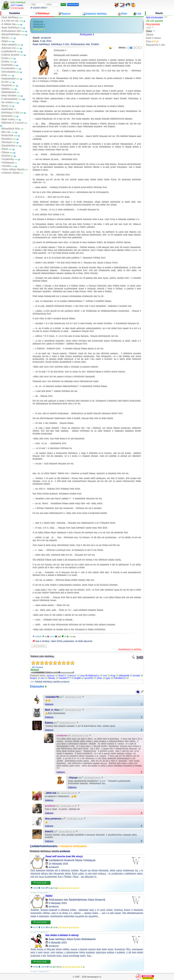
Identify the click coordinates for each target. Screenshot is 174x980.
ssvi (43, 678)
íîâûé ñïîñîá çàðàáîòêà (62, 641)
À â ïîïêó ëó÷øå (10, 21)
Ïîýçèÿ (5, 106)
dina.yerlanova (53, 819)
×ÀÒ (148, 28)
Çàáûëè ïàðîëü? (39, 8)
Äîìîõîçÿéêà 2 (39, 24)
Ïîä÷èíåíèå (7, 102)
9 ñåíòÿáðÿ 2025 (58, 903)
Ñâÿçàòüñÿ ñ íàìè (155, 45)
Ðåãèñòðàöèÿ (73, 5)
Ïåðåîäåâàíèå (9, 92)
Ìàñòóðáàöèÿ (9, 72)
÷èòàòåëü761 (52, 697)
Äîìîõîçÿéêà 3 (39, 27)
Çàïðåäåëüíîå (9, 51)
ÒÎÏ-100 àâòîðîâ (154, 21)
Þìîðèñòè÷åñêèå (10, 173)
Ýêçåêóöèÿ (8, 159)
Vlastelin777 (65, 678)
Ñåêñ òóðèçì (8, 119)
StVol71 (62, 676)
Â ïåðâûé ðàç (9, 24)
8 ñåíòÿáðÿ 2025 (58, 943)
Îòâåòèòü (49, 704)
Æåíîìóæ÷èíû (9, 48)
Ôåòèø (5, 152)
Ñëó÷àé (6, 132)
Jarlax (99, 678)
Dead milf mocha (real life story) (64, 856)
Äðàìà (5, 41)
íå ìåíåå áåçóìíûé (84, 641)
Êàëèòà (49, 723)
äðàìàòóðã (124, 676)
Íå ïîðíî (5, 82)
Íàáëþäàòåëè (9, 79)
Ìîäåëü (49, 896)
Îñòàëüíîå (7, 85)
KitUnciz (51, 676)
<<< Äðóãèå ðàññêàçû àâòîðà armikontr (50, 682)
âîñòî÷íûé (51, 793)
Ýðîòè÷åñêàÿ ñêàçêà (13, 169)
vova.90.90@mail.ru (90, 676)
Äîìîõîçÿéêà (38, 22)
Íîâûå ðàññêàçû (10, 17)
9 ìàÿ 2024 (46, 41)
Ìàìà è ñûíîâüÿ (42, 641)
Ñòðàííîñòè (7, 135)
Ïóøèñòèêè (7, 109)
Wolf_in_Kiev (52, 710)
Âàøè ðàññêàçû (10, 28)
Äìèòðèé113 (120, 678)
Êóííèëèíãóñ (8, 68)
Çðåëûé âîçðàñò (10, 55)
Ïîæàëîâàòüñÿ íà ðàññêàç (130, 649)
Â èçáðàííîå (39, 646)
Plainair (73, 778)
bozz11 (73, 676)
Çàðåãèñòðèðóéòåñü (44, 846)
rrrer (105, 676)
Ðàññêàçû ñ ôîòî (10, 113)
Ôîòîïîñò (6, 156)
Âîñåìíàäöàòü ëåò (11, 31)
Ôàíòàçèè (7, 142)
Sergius (33, 678)
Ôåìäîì (5, 149)
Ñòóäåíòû (7, 139)
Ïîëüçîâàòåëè (153, 24)
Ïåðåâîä (6, 89)
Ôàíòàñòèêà (8, 146)
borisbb (136, 676)
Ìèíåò (4, 75)
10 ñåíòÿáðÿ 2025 (58, 864)
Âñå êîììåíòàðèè (154, 18)
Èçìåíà (5, 58)
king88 (78, 678)
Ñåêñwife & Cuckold (13, 123)
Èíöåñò (5, 62)
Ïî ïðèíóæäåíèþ (9, 99)
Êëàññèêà (7, 65)
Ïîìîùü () (152, 41)
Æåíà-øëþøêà (9, 45)
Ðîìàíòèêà (7, 116)
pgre (108, 678)
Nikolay (52, 678)
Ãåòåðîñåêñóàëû (11, 34)
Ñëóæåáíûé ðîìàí (11, 129)
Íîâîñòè (150, 35)
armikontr (46, 38)
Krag (113, 676)
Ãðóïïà (5, 38)
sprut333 (89, 678)
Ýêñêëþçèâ (8, 163)
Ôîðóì (149, 31)
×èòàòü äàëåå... (41, 883)
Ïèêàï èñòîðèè (9, 96)
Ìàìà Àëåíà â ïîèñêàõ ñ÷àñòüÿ (62, 935)
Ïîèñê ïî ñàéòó (153, 38)
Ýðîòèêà (6, 166)
